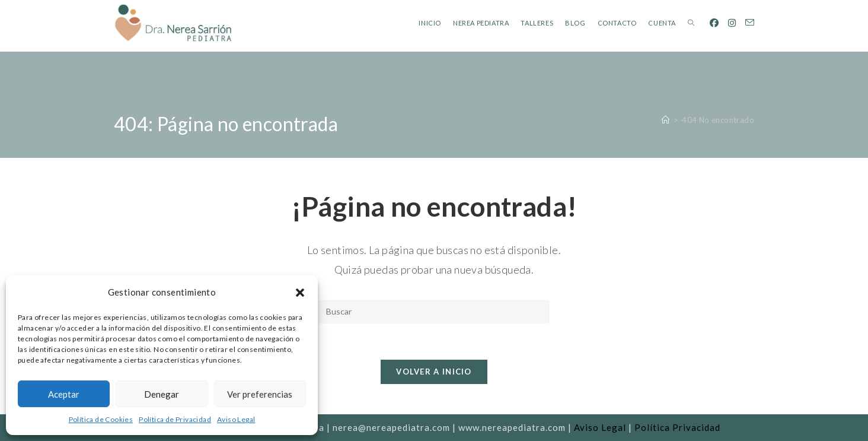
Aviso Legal (236, 419)
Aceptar (64, 394)
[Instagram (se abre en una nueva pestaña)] (732, 23)
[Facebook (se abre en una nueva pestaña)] (714, 23)
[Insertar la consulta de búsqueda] (434, 312)
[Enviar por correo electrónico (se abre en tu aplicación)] (750, 23)
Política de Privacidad (175, 419)
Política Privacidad (677, 427)
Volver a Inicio (434, 372)
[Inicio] (666, 120)
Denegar (162, 394)
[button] (300, 293)
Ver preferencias (260, 394)
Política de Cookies (101, 419)
